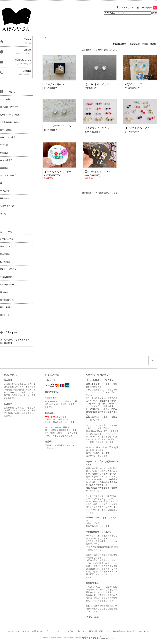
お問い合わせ (38, 631)
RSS (140, 631)
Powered (95, 638)
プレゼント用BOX (54, 84)
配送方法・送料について (100, 631)
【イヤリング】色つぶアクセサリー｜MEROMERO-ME (115, 128)
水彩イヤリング (133, 84)
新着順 (153, 44)
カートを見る (149, 8)
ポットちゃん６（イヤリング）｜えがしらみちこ (71, 172)
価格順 (145, 44)
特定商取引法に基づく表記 (125, 631)
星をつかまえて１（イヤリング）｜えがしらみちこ (113, 172)
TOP (44, 37)
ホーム (11, 631)
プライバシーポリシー (56, 631)
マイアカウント (127, 8)
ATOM (146, 631)
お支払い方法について (77, 631)
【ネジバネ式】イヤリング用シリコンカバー (109, 84)
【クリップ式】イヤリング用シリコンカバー (69, 126)
